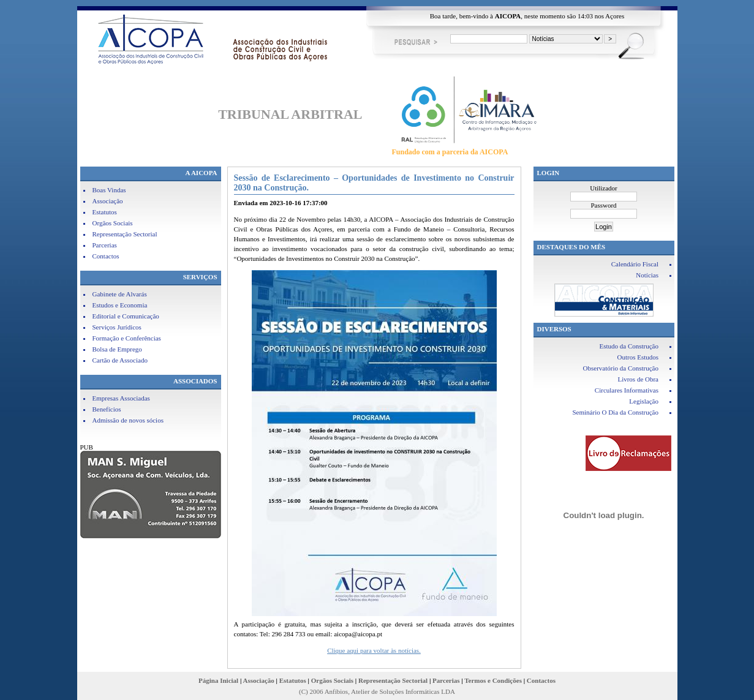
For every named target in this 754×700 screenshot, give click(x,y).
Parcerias (105, 245)
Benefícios (107, 409)
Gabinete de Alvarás (120, 294)
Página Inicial (218, 680)
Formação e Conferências (127, 338)
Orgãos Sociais (113, 223)
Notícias (647, 275)
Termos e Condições (493, 680)
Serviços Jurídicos (117, 327)
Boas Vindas (109, 190)
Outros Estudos (638, 357)
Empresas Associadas (121, 398)
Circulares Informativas (627, 390)
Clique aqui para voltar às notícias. (374, 650)
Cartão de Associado (120, 360)
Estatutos (105, 212)
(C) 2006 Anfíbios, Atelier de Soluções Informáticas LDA (377, 691)
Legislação (644, 401)
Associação (108, 201)
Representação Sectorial (125, 234)
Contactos (106, 256)
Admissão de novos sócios (128, 420)
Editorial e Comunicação (126, 316)
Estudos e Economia (120, 305)
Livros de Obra (638, 379)
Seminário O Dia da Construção (615, 412)
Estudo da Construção (629, 346)
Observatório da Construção (621, 368)
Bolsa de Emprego (117, 349)
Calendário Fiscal (635, 264)
